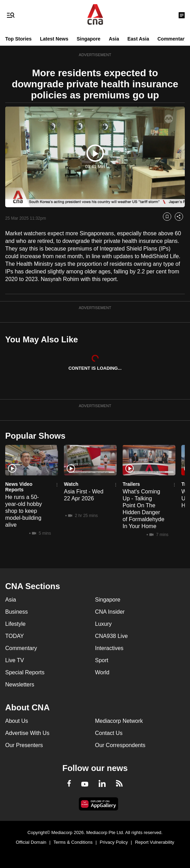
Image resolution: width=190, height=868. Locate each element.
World (102, 672)
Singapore (89, 39)
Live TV (15, 660)
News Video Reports (19, 487)
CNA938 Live (111, 636)
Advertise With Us (27, 733)
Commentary (172, 39)
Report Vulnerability (155, 842)
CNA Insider (110, 612)
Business (16, 612)
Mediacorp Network (119, 721)
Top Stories (18, 39)
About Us (17, 721)
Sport (102, 660)
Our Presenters (24, 745)
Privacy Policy (114, 842)
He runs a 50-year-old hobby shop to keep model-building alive (24, 511)
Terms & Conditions (73, 842)
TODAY (15, 636)
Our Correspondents (120, 745)
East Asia (138, 39)
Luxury (104, 624)
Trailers (131, 484)
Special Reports (25, 672)
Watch (71, 484)
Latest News (54, 39)
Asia (114, 39)
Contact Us (109, 733)
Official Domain (31, 842)
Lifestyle (15, 624)
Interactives (109, 648)
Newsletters (20, 685)
